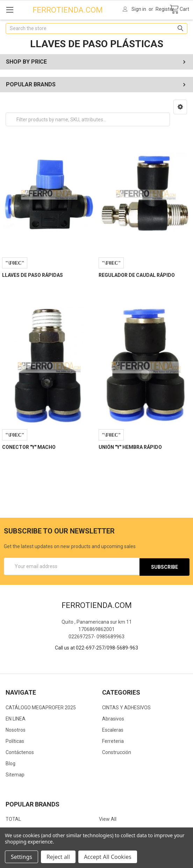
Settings (22, 857)
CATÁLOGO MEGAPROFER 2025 (41, 707)
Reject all (58, 857)
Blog (10, 763)
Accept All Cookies (108, 857)
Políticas (15, 740)
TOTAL (13, 818)
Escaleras (113, 729)
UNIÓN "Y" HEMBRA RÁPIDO (130, 447)
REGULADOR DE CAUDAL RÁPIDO (137, 275)
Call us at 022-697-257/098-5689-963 (96, 647)
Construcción (117, 752)
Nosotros (16, 729)
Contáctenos (20, 752)
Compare (15, 263)
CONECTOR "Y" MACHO (29, 447)
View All (108, 818)
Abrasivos (113, 718)
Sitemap (15, 774)
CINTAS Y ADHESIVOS (126, 707)
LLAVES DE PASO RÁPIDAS (33, 275)
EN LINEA (16, 718)
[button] (180, 107)
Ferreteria (113, 740)
